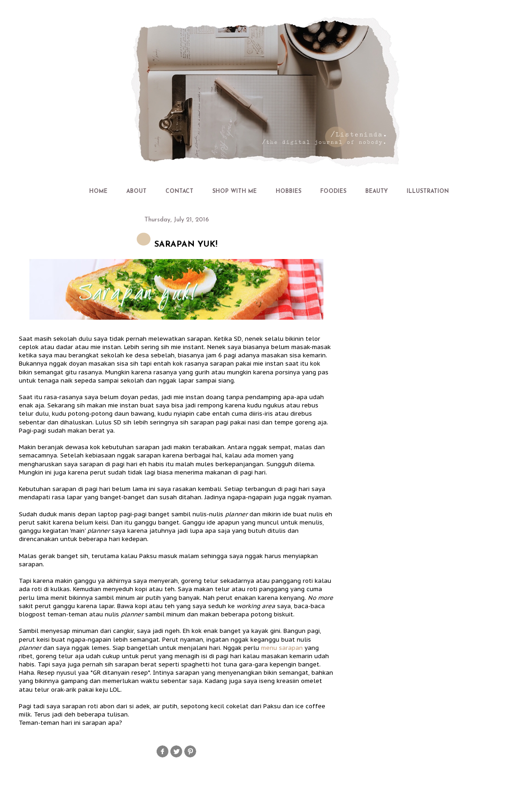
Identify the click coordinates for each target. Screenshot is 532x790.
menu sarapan (282, 648)
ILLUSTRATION (428, 192)
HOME (98, 192)
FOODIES (333, 192)
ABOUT (136, 192)
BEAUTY (376, 192)
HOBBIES (289, 192)
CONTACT (179, 192)
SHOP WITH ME (235, 192)
